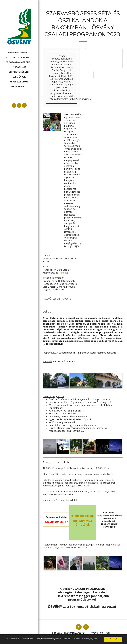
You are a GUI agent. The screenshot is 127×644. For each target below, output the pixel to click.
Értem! (113, 636)
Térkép (63, 273)
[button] (19, 53)
